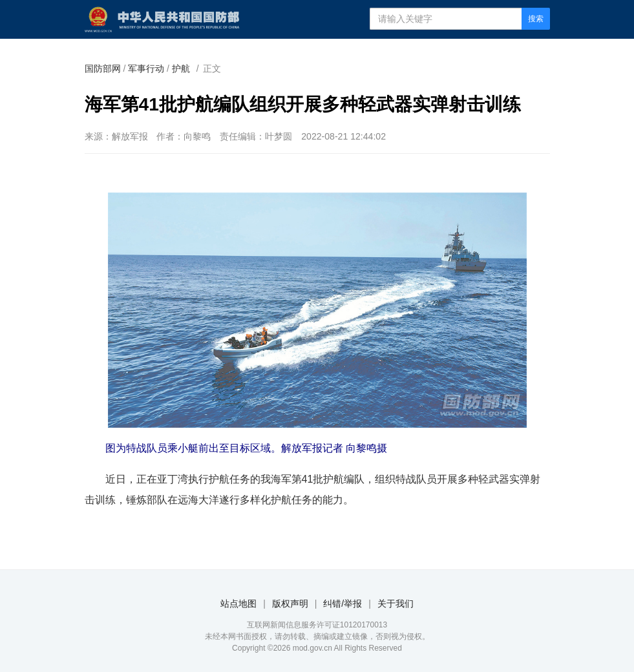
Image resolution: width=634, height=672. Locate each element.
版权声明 (290, 604)
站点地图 (238, 604)
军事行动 (146, 68)
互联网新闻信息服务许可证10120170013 (317, 625)
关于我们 (396, 604)
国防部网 (103, 68)
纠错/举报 (343, 604)
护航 (181, 68)
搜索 (536, 19)
